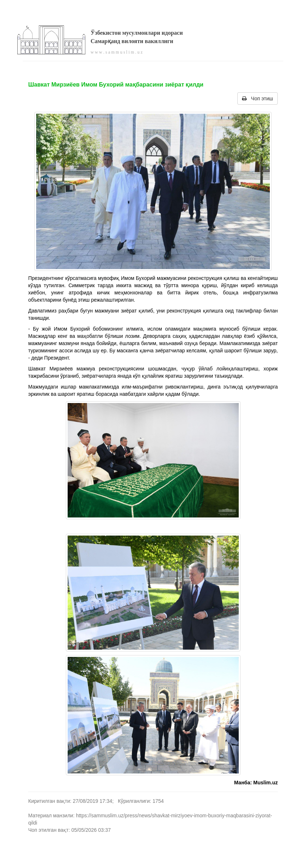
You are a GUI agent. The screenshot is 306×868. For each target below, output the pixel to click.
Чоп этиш (258, 98)
